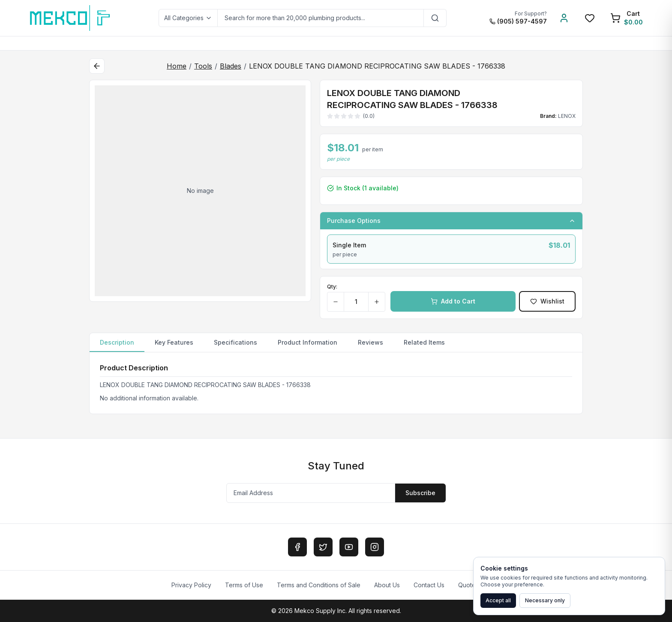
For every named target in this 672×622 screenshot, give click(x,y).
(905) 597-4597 (518, 21)
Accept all (498, 600)
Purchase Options (451, 221)
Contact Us (429, 585)
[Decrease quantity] (336, 302)
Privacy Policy (191, 585)
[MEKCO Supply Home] (70, 18)
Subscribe (420, 493)
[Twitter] (323, 547)
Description (117, 345)
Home (177, 66)
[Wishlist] (590, 18)
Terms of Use (244, 585)
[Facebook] (297, 547)
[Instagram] (375, 547)
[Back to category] (97, 66)
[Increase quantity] (376, 302)
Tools (203, 66)
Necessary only (545, 600)
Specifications (235, 342)
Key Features (174, 342)
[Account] (564, 18)
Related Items (424, 342)
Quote (467, 585)
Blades (231, 66)
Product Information (307, 342)
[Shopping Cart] (627, 18)
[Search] (435, 18)
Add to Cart (453, 301)
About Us (387, 585)
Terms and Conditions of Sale (319, 585)
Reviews (370, 342)
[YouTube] (349, 547)
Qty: (332, 287)
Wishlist (547, 301)
